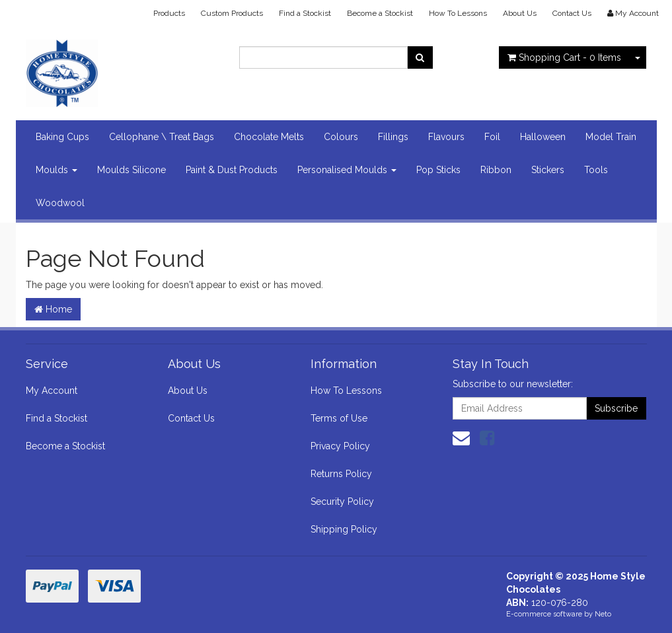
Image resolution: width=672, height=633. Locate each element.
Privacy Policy (340, 446)
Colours (341, 137)
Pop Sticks (438, 170)
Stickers (548, 170)
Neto (603, 614)
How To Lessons (458, 13)
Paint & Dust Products (232, 170)
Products (169, 13)
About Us (520, 13)
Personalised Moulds (347, 170)
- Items (564, 57)
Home (53, 309)
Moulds (56, 170)
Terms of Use (339, 418)
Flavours (446, 137)
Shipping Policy (344, 529)
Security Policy (342, 502)
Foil (492, 137)
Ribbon (496, 170)
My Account (52, 391)
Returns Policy (341, 474)
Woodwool (60, 203)
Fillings (393, 137)
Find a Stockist (305, 13)
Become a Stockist (380, 13)
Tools (596, 170)
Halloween (543, 137)
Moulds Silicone (131, 170)
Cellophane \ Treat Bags (162, 137)
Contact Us (572, 13)
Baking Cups (62, 137)
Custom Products (232, 13)
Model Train (611, 137)
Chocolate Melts (269, 137)
